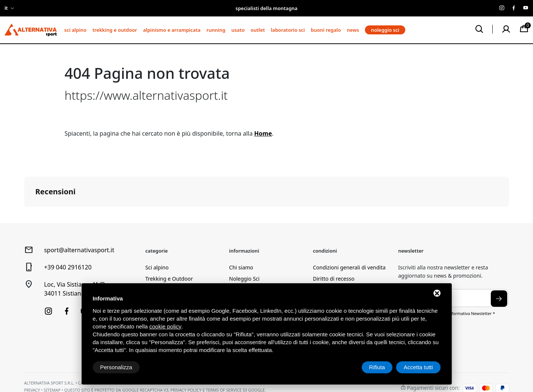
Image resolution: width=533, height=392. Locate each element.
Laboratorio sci (288, 30)
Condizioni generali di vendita (349, 267)
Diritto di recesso (334, 279)
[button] (24, 214)
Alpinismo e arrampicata (172, 30)
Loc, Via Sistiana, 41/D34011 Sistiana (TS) (75, 289)
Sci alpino (75, 30)
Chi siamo (241, 267)
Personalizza (116, 367)
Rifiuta (377, 367)
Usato (238, 30)
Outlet (258, 30)
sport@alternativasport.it (79, 250)
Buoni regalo (326, 30)
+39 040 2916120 (68, 267)
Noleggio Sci (244, 279)
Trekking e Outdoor (114, 30)
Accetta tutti (418, 367)
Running (216, 30)
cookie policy (165, 326)
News (353, 30)
